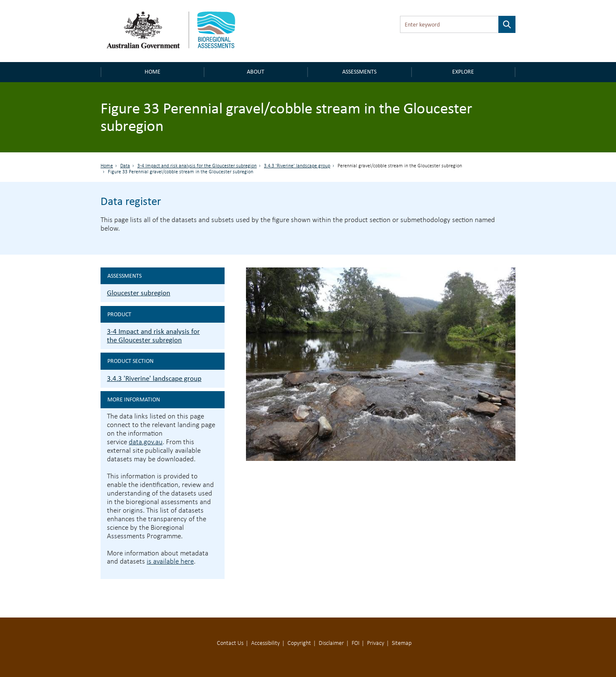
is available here (170, 562)
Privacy (376, 643)
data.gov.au (146, 442)
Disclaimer (331, 643)
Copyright (299, 643)
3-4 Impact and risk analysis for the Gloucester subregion (197, 166)
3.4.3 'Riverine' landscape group (297, 166)
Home (153, 72)
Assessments (359, 72)
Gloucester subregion (139, 293)
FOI (355, 643)
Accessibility (265, 643)
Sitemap (402, 643)
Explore (463, 72)
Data (125, 166)
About (256, 72)
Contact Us (230, 643)
